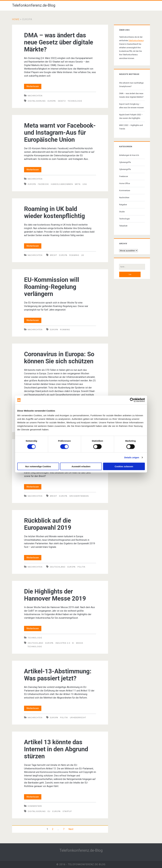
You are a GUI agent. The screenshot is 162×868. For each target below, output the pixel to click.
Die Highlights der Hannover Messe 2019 (55, 595)
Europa (52, 101)
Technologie (75, 101)
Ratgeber (123, 205)
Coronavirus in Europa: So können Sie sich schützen (59, 358)
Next (71, 829)
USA (85, 184)
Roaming (74, 255)
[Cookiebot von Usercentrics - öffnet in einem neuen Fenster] (132, 400)
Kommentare (35, 806)
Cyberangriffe (125, 162)
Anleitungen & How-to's (129, 155)
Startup (67, 811)
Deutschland (58, 567)
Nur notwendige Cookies (38, 466)
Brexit (54, 255)
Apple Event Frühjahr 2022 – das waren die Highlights (131, 116)
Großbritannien (79, 496)
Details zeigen (132, 457)
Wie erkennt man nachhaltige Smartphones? (131, 85)
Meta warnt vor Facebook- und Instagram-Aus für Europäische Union (60, 133)
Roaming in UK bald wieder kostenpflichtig (54, 212)
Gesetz (62, 101)
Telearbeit (123, 226)
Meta (78, 184)
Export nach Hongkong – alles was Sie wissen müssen (132, 106)
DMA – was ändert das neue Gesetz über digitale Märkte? (59, 42)
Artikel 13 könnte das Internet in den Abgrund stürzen (56, 749)
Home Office (125, 183)
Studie (122, 212)
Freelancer (124, 176)
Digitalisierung (37, 101)
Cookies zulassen (124, 466)
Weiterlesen (34, 86)
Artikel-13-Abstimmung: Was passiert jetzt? (58, 675)
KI (73, 643)
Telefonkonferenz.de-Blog (34, 5)
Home (16, 19)
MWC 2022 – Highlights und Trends (131, 127)
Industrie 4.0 (63, 643)
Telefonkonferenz (136, 41)
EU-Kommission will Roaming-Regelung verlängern (52, 287)
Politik (81, 567)
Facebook (43, 184)
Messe (80, 643)
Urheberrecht (78, 718)
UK (83, 255)
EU (49, 811)
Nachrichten (35, 96)
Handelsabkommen (62, 184)
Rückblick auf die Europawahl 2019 (48, 524)
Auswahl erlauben (81, 466)
